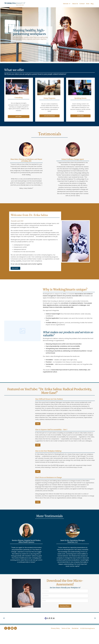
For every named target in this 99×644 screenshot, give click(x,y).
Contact (82, 4)
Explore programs (49, 116)
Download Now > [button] (65, 618)
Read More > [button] (16, 275)
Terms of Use (66, 640)
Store (87, 4)
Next (95, 630)
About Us (75, 4)
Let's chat (19, 116)
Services (66, 4)
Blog (92, 4)
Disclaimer (75, 640)
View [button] (38, 432)
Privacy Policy (56, 640)
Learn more (80, 116)
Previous (4, 630)
